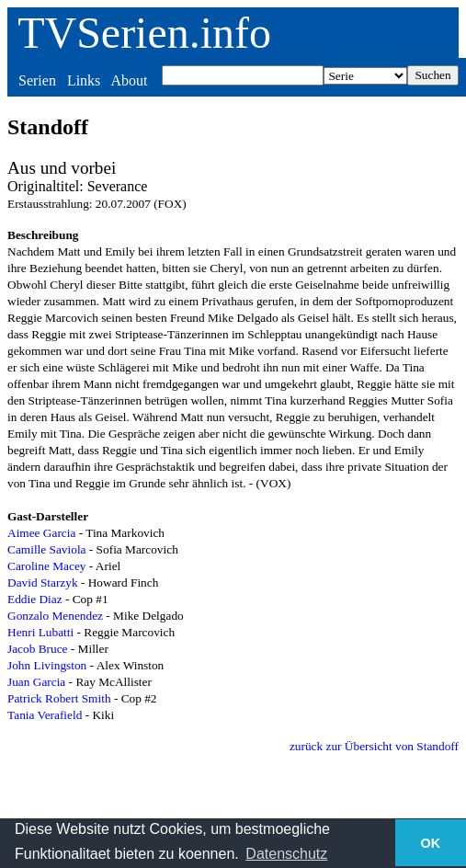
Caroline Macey (47, 566)
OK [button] (431, 843)
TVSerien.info (144, 33)
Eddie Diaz (35, 599)
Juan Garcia (36, 682)
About (129, 80)
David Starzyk (43, 582)
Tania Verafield (45, 715)
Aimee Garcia (41, 533)
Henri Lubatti (40, 632)
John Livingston (47, 665)
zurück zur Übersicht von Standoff (374, 746)
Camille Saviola (47, 549)
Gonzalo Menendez (55, 616)
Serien (37, 80)
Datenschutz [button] (286, 854)
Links (84, 80)
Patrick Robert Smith (59, 698)
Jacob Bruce (38, 649)
